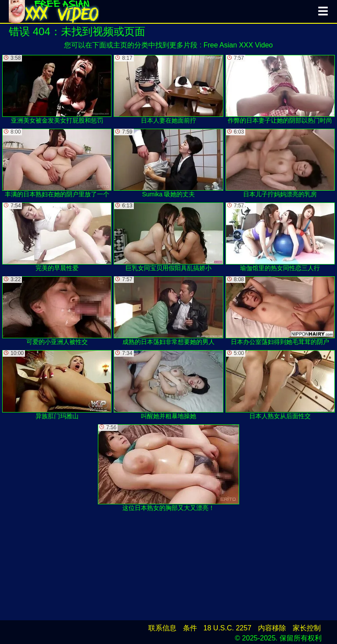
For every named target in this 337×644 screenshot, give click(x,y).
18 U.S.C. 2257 (228, 628)
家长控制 (307, 628)
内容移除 (272, 628)
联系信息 (162, 628)
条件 (190, 628)
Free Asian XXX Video (238, 45)
